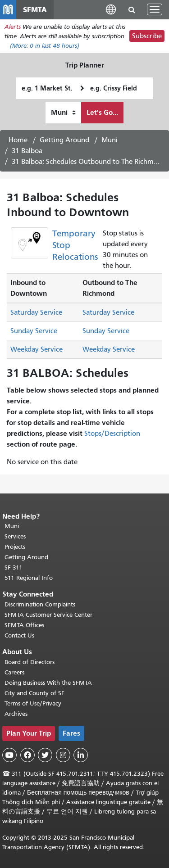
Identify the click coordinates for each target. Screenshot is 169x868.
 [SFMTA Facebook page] (27, 755)
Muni (110, 140)
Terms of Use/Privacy (33, 703)
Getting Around (64, 140)
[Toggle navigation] (155, 9)
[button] (111, 9)
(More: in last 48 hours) (45, 46)
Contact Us (19, 635)
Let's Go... (102, 112)
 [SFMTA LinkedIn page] (81, 755)
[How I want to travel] (63, 113)
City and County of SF (34, 693)
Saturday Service (36, 312)
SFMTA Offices (24, 625)
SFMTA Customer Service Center (48, 615)
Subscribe (147, 36)
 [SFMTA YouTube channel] (9, 755)
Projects (15, 547)
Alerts (13, 27)
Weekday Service (37, 349)
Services (15, 536)
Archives (16, 714)
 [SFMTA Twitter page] (45, 755)
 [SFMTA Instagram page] (63, 755)
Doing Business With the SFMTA (48, 683)
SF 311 (14, 567)
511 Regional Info (29, 578)
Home (18, 140)
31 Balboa (27, 151)
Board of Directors (30, 662)
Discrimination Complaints (40, 604)
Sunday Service (34, 331)
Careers (14, 672)
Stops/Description (112, 434)
